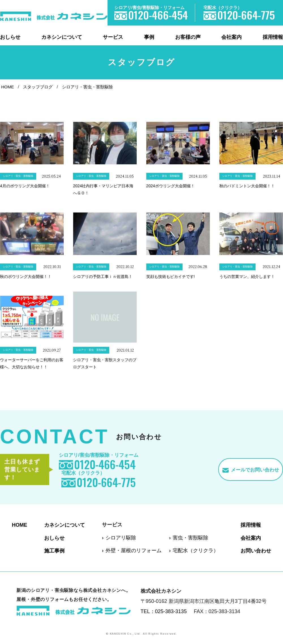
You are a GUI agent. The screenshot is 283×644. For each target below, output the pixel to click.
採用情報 (273, 37)
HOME (7, 87)
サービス (113, 37)
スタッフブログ (38, 87)
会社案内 (231, 37)
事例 (149, 37)
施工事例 (54, 551)
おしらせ (10, 37)
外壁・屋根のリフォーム (134, 551)
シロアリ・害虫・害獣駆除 (87, 87)
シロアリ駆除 (121, 538)
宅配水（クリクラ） (196, 551)
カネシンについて (62, 37)
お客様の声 (188, 37)
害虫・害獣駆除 (190, 538)
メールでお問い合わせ (255, 470)
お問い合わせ (256, 551)
